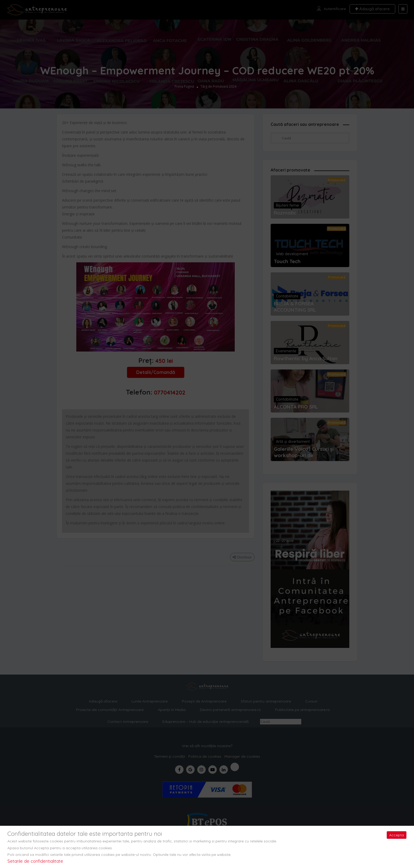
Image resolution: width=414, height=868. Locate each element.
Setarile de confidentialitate (35, 861)
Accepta (397, 835)
